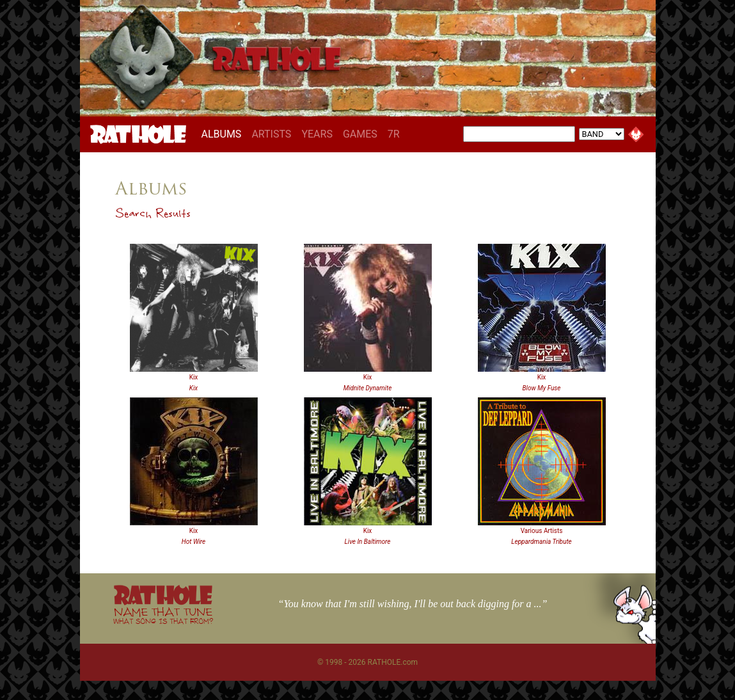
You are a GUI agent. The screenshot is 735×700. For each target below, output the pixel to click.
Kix (194, 377)
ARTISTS (271, 134)
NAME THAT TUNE (163, 615)
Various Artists (542, 531)
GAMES (360, 134)
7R (394, 134)
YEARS (317, 134)
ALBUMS (224, 134)
